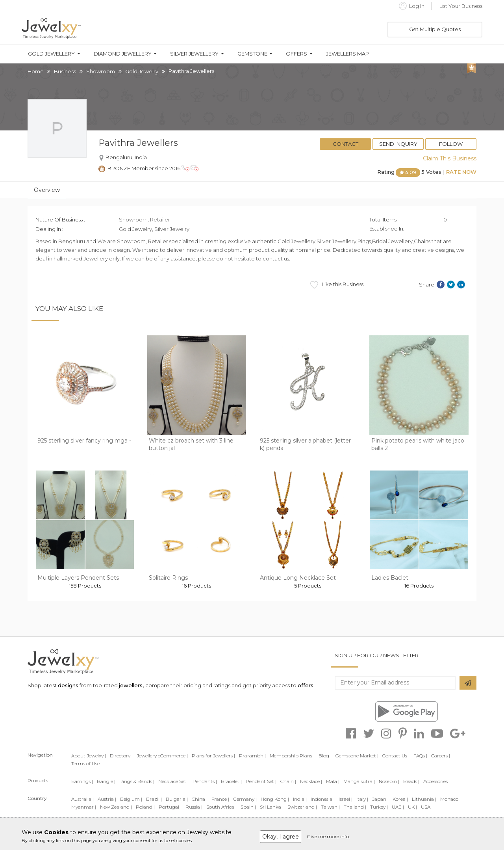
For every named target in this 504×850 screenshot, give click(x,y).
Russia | (194, 807)
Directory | (121, 756)
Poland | (145, 807)
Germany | (245, 799)
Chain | (288, 781)
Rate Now (461, 172)
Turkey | (379, 807)
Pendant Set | (261, 781)
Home (36, 71)
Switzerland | (302, 807)
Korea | (400, 799)
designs (68, 685)
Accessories (435, 781)
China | (200, 799)
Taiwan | (330, 807)
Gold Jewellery (51, 54)
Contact (346, 144)
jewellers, (131, 685)
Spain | (248, 807)
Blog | (325, 756)
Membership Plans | (292, 756)
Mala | (333, 781)
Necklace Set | (173, 781)
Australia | (82, 799)
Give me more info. (328, 836)
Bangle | (106, 781)
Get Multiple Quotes (435, 29)
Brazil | (154, 799)
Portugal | (170, 807)
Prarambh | (252, 756)
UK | (412, 807)
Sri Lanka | (272, 807)
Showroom (101, 71)
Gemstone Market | (357, 756)
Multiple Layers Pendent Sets (78, 578)
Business (65, 71)
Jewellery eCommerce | (162, 756)
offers (306, 685)
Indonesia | (323, 799)
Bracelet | (231, 781)
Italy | (362, 799)
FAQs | (420, 756)
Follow (451, 144)
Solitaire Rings (168, 578)
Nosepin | (389, 781)
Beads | (411, 781)
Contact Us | (396, 756)
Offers (296, 54)
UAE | (398, 807)
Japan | (380, 799)
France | (220, 799)
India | (300, 799)
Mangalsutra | (359, 781)
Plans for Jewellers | (213, 756)
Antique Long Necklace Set (298, 578)
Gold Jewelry (142, 71)
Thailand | (355, 807)
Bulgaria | (177, 799)
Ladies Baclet (390, 578)
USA (426, 807)
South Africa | (221, 807)
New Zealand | (116, 807)
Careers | (441, 756)
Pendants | (205, 781)
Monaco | (450, 799)
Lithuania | (424, 799)
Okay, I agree (281, 837)
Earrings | (82, 781)
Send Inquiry (398, 144)
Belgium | (131, 799)
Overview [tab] (47, 190)
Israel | (346, 799)
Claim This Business (450, 158)
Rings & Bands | (137, 781)
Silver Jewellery (194, 54)
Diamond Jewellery (123, 54)
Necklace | (311, 781)
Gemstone (252, 54)
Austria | (107, 799)
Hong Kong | (275, 799)
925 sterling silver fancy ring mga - (84, 441)
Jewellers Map (347, 54)
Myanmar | (84, 807)
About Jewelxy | (89, 756)
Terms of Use (85, 764)
